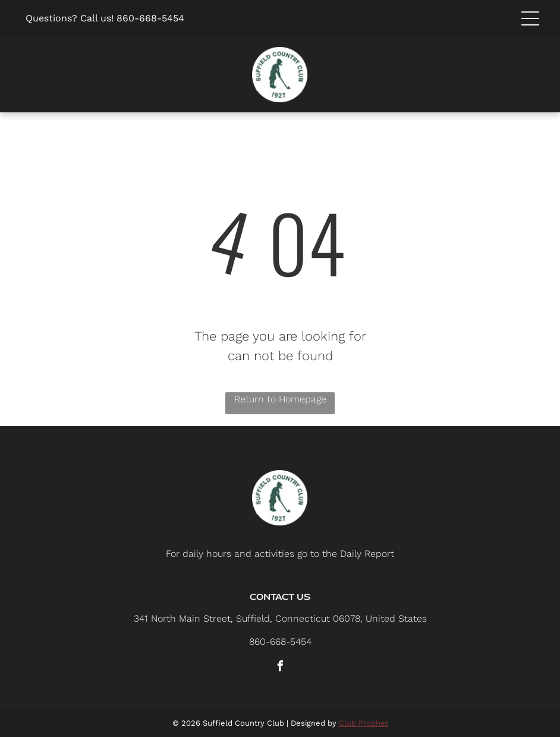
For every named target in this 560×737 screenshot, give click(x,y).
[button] (530, 18)
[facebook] (280, 668)
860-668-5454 (150, 18)
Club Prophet (364, 723)
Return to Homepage (280, 399)
